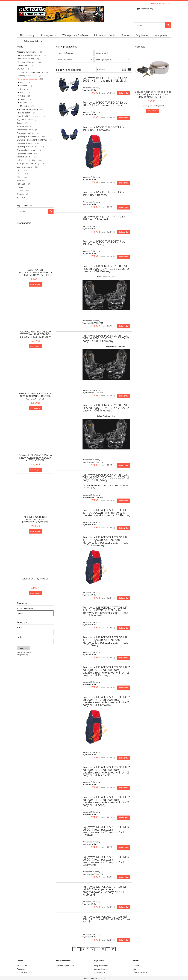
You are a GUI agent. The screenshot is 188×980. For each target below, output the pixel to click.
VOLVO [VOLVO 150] (20, 191)
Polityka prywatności (25, 972)
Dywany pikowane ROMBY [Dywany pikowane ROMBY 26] (28, 136)
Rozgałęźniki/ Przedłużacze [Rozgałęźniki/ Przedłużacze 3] (29, 116)
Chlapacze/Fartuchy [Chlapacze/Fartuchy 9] (26, 59)
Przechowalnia (100, 972)
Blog (134, 969)
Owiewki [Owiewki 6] (21, 69)
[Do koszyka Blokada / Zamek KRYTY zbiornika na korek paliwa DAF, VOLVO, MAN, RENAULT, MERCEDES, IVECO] (153, 111)
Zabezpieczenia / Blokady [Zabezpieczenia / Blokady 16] (28, 164)
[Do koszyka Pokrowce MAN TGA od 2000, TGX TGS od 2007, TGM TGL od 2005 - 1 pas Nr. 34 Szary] (35, 346)
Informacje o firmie (140, 972)
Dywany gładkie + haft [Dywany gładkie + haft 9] (27, 150)
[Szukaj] (168, 25)
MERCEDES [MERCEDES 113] (22, 180)
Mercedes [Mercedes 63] (25, 106)
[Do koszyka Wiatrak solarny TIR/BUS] (35, 593)
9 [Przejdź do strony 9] (87, 949)
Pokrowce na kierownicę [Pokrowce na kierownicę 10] (27, 109)
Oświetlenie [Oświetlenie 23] (22, 65)
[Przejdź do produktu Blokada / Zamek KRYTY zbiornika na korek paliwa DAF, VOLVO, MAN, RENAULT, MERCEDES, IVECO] (153, 74)
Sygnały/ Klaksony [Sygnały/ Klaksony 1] (25, 120)
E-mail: (20, 628)
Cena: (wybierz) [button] (102, 53)
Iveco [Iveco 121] (22, 89)
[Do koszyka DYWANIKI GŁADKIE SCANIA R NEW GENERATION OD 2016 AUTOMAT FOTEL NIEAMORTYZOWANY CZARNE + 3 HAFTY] (35, 408)
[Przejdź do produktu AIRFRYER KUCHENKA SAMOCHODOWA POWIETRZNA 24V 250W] (35, 500)
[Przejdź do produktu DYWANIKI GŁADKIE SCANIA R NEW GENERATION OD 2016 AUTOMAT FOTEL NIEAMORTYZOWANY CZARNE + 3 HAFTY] (35, 377)
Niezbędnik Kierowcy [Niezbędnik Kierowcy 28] (26, 62)
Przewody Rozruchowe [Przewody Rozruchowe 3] (27, 76)
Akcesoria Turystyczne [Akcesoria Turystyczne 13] (27, 52)
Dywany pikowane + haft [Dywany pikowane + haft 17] (28, 147)
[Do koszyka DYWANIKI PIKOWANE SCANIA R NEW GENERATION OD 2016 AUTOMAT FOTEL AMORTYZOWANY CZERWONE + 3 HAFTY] (35, 470)
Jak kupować (22, 966)
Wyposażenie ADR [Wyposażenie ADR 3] (25, 130)
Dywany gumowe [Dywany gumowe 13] (24, 153)
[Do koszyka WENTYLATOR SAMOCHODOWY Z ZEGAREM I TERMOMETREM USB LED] (35, 284)
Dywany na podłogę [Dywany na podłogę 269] (26, 133)
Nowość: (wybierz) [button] (65, 60)
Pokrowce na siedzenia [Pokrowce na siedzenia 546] (27, 79)
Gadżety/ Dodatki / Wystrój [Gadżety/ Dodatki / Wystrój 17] (29, 55)
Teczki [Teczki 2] (20, 123)
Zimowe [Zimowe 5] (20, 194)
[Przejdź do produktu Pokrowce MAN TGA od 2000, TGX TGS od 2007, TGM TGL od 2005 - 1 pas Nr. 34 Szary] (35, 315)
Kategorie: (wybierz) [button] (66, 53)
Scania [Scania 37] (23, 99)
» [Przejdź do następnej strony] (118, 949)
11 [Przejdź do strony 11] (98, 949)
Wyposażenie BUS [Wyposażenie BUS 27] (25, 126)
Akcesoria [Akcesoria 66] (24, 86)
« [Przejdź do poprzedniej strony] (70, 949)
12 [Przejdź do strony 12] (103, 949)
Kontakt (136, 966)
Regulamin (21, 969)
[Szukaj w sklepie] (150, 25)
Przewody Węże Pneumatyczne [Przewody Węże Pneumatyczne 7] (30, 72)
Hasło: (20, 637)
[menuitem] (27, 35)
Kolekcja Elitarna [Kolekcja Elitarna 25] (24, 157)
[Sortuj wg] (108, 69)
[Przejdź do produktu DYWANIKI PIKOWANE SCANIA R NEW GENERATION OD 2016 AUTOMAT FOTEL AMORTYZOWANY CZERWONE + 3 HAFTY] (35, 438)
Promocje (21, 197)
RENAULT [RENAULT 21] (21, 184)
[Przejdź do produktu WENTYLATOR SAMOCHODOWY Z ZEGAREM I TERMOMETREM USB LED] (35, 253)
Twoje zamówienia (101, 966)
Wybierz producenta (25, 608)
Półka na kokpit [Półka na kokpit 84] (23, 113)
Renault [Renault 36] (24, 103)
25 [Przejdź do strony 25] (113, 949)
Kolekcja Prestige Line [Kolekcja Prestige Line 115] (26, 160)
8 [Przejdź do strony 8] (83, 949)
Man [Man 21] (22, 92)
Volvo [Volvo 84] (23, 96)
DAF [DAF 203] (19, 170)
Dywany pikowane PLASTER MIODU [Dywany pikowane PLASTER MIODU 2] (32, 140)
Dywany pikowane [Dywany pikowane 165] (25, 143)
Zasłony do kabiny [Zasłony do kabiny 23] (25, 167)
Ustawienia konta (101, 969)
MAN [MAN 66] (19, 177)
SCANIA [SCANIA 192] (20, 187)
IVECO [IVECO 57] (20, 174)
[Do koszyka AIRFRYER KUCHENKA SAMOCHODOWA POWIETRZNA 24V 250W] (35, 532)
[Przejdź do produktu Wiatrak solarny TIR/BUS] (35, 562)
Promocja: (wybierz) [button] (104, 60)
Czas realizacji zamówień (65, 966)
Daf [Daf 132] (22, 82)
